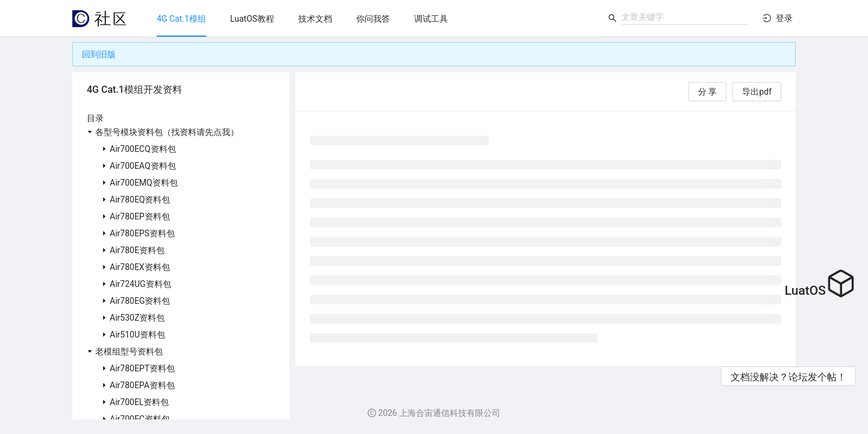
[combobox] (685, 17)
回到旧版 (99, 54)
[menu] (373, 18)
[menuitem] (181, 19)
